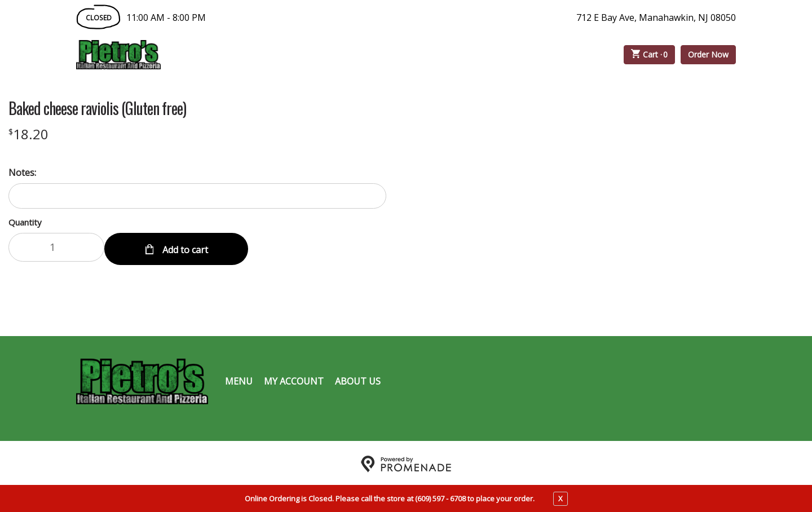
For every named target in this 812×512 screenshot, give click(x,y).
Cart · (650, 55)
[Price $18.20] (28, 134)
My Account (294, 379)
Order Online (225, 55)
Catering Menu (324, 55)
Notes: (22, 173)
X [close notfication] (561, 498)
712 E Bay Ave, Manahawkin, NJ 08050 (656, 17)
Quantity (25, 222)
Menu (239, 379)
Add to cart (184, 247)
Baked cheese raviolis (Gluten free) (97, 108)
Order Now (708, 54)
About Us (358, 379)
